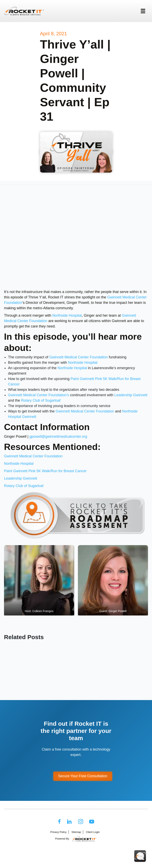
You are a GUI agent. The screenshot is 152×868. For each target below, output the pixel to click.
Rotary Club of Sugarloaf (41, 400)
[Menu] (143, 11)
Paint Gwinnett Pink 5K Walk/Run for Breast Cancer (45, 471)
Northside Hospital (67, 315)
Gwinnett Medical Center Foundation (79, 357)
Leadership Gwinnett (131, 395)
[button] (83, 776)
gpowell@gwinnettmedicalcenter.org (58, 437)
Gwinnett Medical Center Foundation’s (39, 395)
